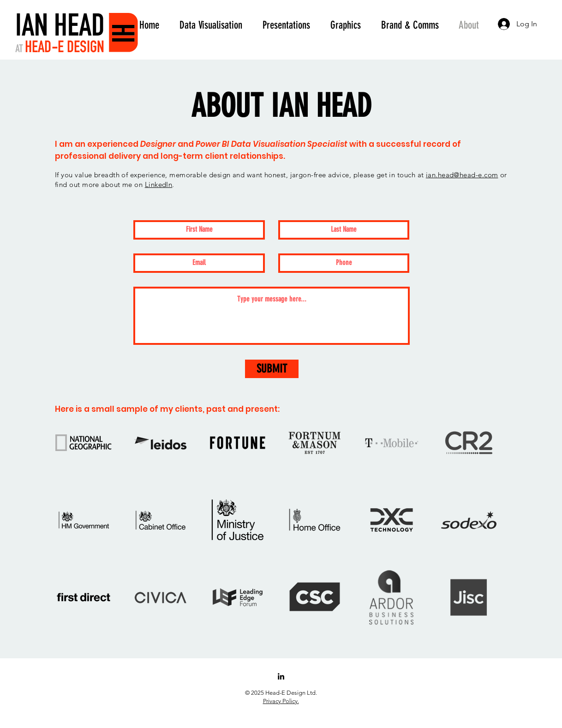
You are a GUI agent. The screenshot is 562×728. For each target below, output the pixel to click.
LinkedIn (159, 184)
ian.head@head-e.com (462, 175)
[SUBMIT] (272, 369)
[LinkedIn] (281, 676)
